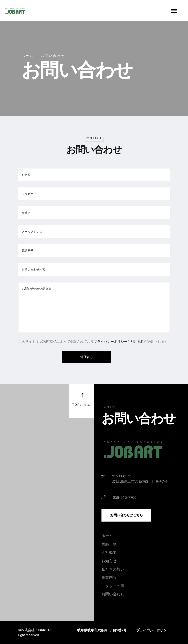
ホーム (27, 56)
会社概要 (109, 552)
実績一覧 (109, 544)
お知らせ (109, 561)
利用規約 (137, 342)
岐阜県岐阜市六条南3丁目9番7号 (102, 630)
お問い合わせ (113, 594)
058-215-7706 (125, 497)
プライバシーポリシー (111, 342)
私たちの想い (113, 569)
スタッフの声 (113, 586)
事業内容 (109, 577)
